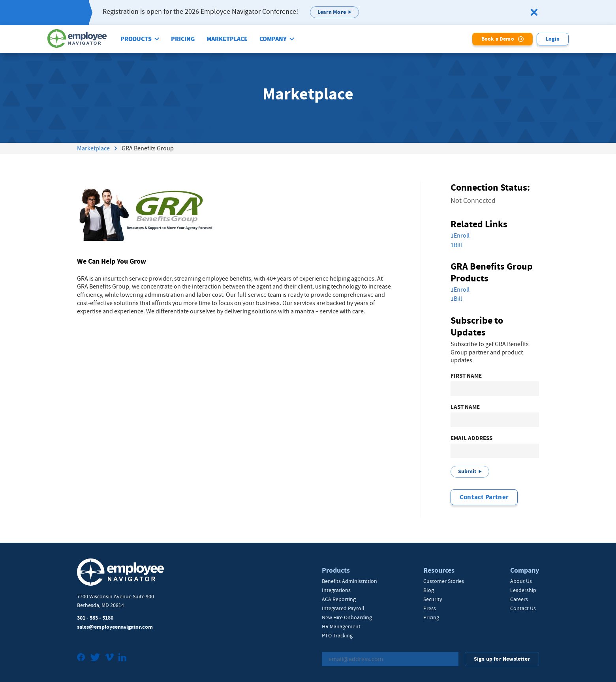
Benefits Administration (349, 581)
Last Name (465, 407)
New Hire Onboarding (347, 617)
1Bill (456, 245)
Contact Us (523, 608)
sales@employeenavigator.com (115, 627)
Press (430, 608)
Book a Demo (498, 39)
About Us (521, 581)
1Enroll (460, 236)
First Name (466, 376)
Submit (467, 471)
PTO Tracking (337, 635)
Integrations (336, 590)
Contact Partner (484, 497)
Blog (429, 590)
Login (553, 39)
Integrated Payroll (343, 608)
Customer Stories (444, 581)
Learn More (332, 12)
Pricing (183, 39)
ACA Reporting (339, 599)
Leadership (523, 590)
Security (433, 599)
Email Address (471, 438)
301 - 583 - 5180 (95, 618)
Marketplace (227, 39)
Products (136, 39)
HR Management (341, 626)
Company (273, 39)
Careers (519, 599)
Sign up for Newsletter (502, 659)
